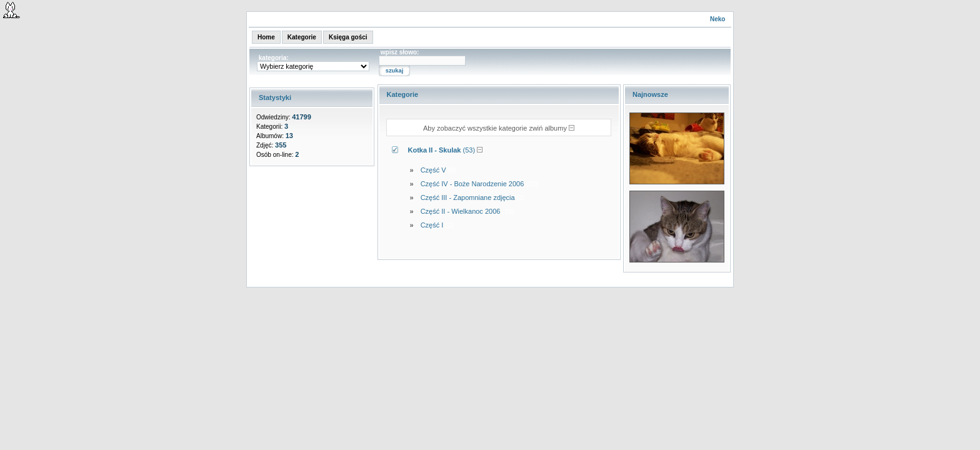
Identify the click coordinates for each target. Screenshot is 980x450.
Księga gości (348, 37)
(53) (442, 150)
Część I (432, 225)
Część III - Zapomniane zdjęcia (468, 197)
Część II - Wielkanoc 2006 (461, 211)
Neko (717, 19)
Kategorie (302, 37)
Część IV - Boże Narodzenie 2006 (472, 184)
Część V (433, 170)
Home (266, 37)
